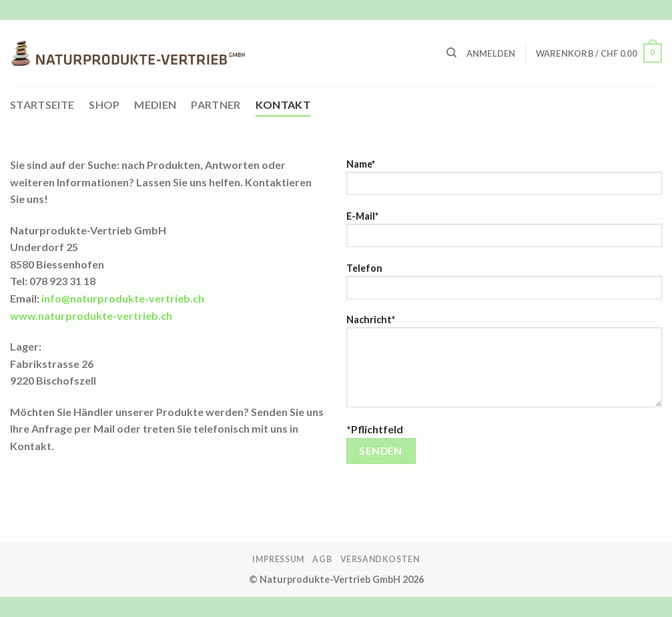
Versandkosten (380, 559)
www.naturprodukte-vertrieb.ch (91, 316)
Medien (155, 105)
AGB (322, 559)
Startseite (42, 105)
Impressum (278, 559)
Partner (216, 105)
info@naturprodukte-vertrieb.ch (123, 298)
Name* (505, 181)
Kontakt (283, 105)
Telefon (505, 285)
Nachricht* (505, 365)
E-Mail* (505, 233)
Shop (104, 105)
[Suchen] (451, 53)
